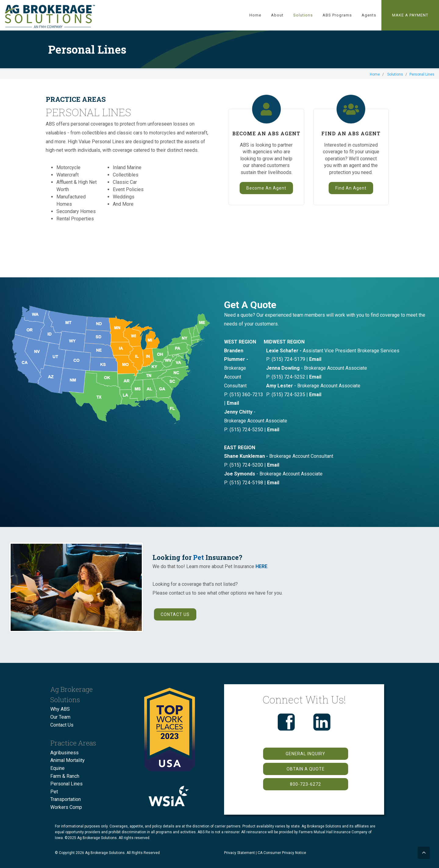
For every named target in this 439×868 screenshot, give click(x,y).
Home (375, 74)
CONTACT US (175, 614)
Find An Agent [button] (351, 188)
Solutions (395, 74)
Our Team (60, 717)
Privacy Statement (239, 853)
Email (315, 359)
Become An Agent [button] (266, 188)
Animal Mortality (68, 760)
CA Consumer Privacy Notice (282, 853)
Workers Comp (66, 807)
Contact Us (62, 725)
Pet (198, 557)
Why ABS (60, 709)
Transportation (66, 799)
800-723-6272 (305, 784)
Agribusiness (64, 753)
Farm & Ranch (65, 776)
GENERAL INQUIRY (305, 754)
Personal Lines (66, 784)
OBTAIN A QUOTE (306, 769)
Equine (57, 768)
